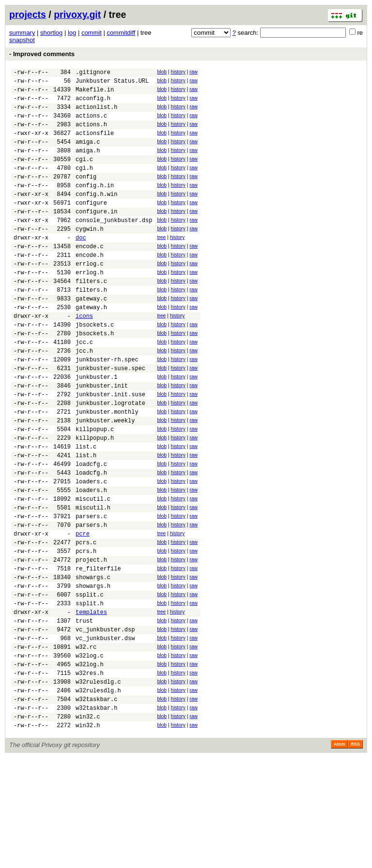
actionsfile (95, 144)
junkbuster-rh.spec (107, 409)
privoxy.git (77, 15)
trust (84, 713)
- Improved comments (42, 54)
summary (22, 33)
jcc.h (84, 398)
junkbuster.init (102, 439)
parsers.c (91, 591)
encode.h (90, 287)
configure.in (96, 236)
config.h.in (95, 205)
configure (91, 226)
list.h (86, 520)
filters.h (91, 327)
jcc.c (84, 388)
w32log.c (90, 754)
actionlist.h (96, 114)
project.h (91, 642)
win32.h (88, 835)
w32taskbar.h (96, 815)
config (86, 195)
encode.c (90, 277)
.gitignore (93, 73)
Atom (339, 854)
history (178, 72)
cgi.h (84, 185)
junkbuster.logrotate (110, 459)
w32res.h (90, 774)
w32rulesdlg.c (98, 785)
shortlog (51, 33)
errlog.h (90, 307)
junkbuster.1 (96, 429)
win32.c (88, 825)
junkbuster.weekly (105, 480)
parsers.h (91, 602)
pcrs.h (86, 632)
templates (91, 703)
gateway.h (91, 348)
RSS (355, 854)
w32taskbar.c (96, 805)
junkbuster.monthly (107, 470)
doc (81, 266)
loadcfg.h (91, 541)
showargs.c (93, 663)
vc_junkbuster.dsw (105, 734)
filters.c (91, 317)
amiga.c (88, 155)
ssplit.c (90, 683)
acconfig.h (93, 104)
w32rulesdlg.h (98, 795)
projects (28, 15)
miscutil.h (93, 581)
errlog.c (90, 297)
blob (162, 72)
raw (194, 72)
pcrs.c (86, 622)
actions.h (91, 134)
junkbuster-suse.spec (110, 419)
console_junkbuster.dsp (114, 246)
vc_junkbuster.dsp (105, 724)
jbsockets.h (95, 378)
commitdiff (121, 33)
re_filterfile (98, 652)
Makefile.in (95, 94)
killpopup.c (95, 490)
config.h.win (96, 216)
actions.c (91, 124)
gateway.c (91, 337)
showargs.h (93, 673)
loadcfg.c (91, 531)
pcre (83, 612)
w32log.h (90, 764)
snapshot (22, 40)
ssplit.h (90, 693)
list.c (86, 510)
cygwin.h (90, 256)
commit (92, 33)
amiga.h (88, 165)
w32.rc (86, 744)
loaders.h (91, 561)
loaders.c (91, 551)
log (72, 33)
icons (84, 358)
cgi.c (84, 175)
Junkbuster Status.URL (112, 83)
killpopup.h (95, 500)
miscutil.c (93, 571)
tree (161, 265)
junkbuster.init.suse (110, 449)
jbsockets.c (95, 368)
